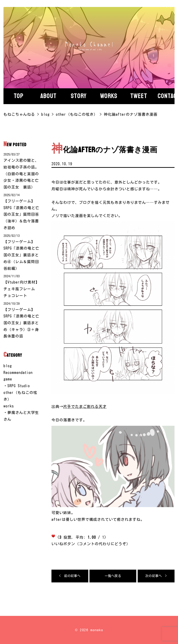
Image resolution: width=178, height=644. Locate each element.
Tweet (139, 96)
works (9, 406)
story (79, 96)
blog (8, 366)
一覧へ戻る (113, 576)
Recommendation (18, 373)
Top (19, 96)
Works (109, 96)
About (48, 96)
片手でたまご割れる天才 (85, 406)
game (8, 380)
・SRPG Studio (17, 386)
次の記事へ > (156, 576)
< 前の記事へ (70, 576)
